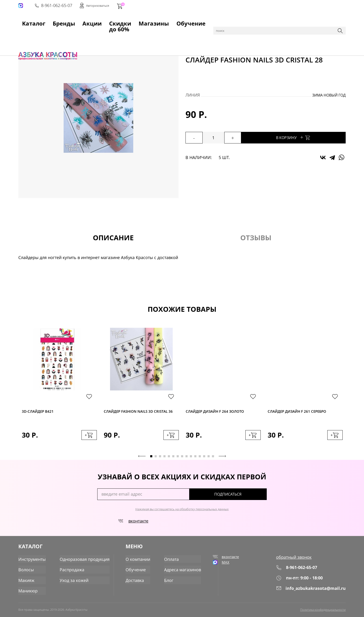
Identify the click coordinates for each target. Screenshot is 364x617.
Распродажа (72, 572)
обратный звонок (294, 562)
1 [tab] (151, 461)
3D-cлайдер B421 (40, 412)
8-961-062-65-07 (275, 6)
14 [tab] (209, 461)
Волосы (26, 572)
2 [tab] (156, 461)
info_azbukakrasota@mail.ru (311, 593)
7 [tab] (178, 461)
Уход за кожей (74, 582)
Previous (142, 461)
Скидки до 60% (112, 21)
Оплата (170, 562)
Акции (80, 21)
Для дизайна (80, 33)
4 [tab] (164, 461)
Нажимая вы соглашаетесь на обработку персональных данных (182, 513)
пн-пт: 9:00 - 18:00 (299, 582)
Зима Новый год (329, 95)
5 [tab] (169, 461)
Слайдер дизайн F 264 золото (220, 412)
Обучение (182, 21)
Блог (167, 582)
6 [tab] (173, 461)
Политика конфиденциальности (323, 609)
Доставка (133, 582)
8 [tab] (182, 461)
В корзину (307, 137)
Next (222, 461)
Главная (26, 33)
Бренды (54, 21)
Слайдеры (102, 33)
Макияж (26, 582)
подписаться (247, 499)
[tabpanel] (59, 391)
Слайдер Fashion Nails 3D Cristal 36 (133, 415)
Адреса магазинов (181, 572)
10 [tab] (191, 461)
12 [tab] (200, 461)
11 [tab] (195, 461)
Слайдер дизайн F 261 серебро (302, 412)
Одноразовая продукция (85, 562)
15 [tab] (213, 461)
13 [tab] (204, 461)
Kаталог (26, 21)
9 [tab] (187, 461)
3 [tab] (160, 461)
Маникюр (59, 33)
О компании (136, 562)
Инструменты (32, 562)
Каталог (41, 33)
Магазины (149, 21)
